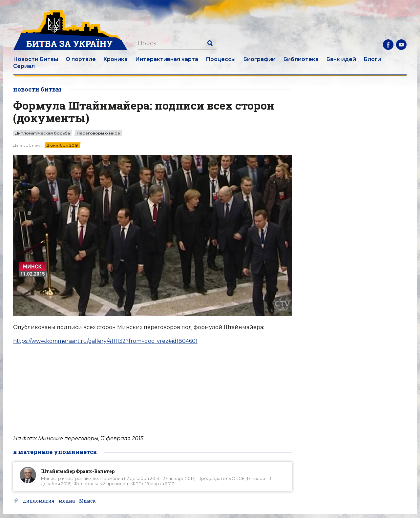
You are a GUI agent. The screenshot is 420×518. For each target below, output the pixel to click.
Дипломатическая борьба (42, 133)
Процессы (221, 59)
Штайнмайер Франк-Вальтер (78, 471)
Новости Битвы (36, 59)
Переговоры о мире (98, 133)
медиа (67, 501)
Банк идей (341, 59)
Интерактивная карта (167, 59)
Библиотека (301, 59)
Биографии (259, 59)
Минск (87, 501)
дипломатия (39, 501)
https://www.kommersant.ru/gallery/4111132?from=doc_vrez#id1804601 (105, 341)
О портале (81, 59)
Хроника (115, 59)
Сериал (24, 66)
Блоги (372, 59)
